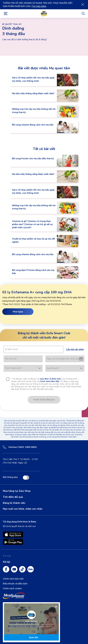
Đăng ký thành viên (14, 503)
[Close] (83, 5)
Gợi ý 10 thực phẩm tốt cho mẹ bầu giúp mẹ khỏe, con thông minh (33, 79)
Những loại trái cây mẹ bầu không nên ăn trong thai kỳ (34, 111)
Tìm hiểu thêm (39, 6)
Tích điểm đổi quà (13, 497)
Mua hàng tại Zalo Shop (17, 491)
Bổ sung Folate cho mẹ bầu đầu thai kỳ (33, 159)
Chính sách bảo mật (13, 579)
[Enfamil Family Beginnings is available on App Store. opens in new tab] (13, 534)
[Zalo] (30, 569)
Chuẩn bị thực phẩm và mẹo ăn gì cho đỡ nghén (33, 240)
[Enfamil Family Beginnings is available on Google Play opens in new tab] (13, 542)
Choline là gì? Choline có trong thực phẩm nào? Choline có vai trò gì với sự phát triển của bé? (32, 224)
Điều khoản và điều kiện (15, 584)
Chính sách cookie (12, 588)
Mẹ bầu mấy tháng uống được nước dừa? (33, 93)
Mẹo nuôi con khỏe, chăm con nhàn (23, 509)
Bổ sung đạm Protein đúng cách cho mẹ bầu (33, 272)
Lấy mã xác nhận (75, 349)
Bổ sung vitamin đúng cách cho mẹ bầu (33, 125)
